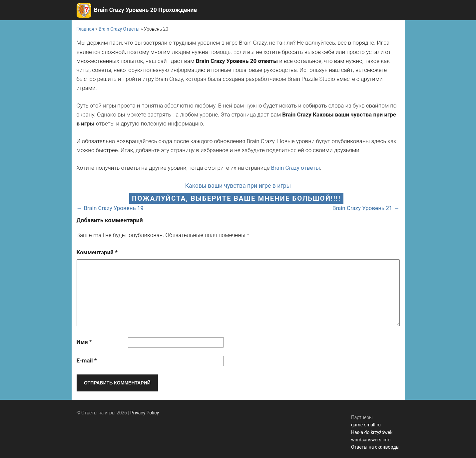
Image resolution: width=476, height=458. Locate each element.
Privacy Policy (145, 413)
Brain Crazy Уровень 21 (362, 208)
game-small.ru (366, 425)
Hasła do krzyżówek (372, 432)
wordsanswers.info (371, 440)
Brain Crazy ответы (296, 168)
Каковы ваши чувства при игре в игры (238, 186)
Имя (84, 342)
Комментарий (97, 252)
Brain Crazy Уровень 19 (114, 208)
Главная (85, 29)
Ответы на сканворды (375, 447)
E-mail (87, 360)
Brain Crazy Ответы (119, 29)
